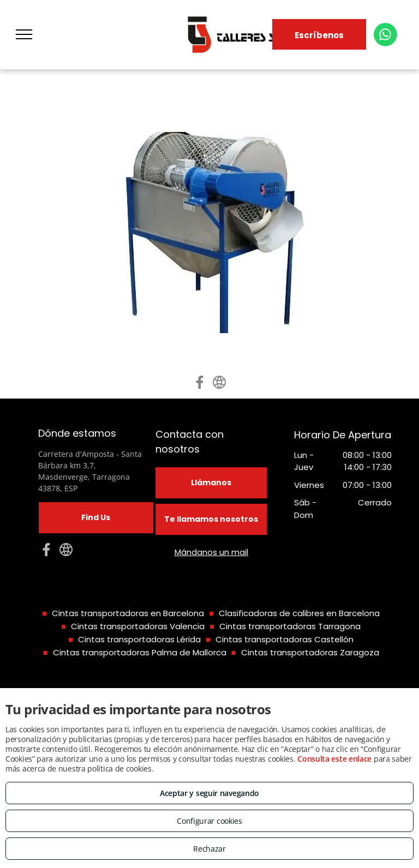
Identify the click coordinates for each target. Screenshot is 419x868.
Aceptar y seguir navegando (209, 793)
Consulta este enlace (334, 759)
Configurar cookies (209, 821)
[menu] (24, 34)
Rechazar (209, 849)
